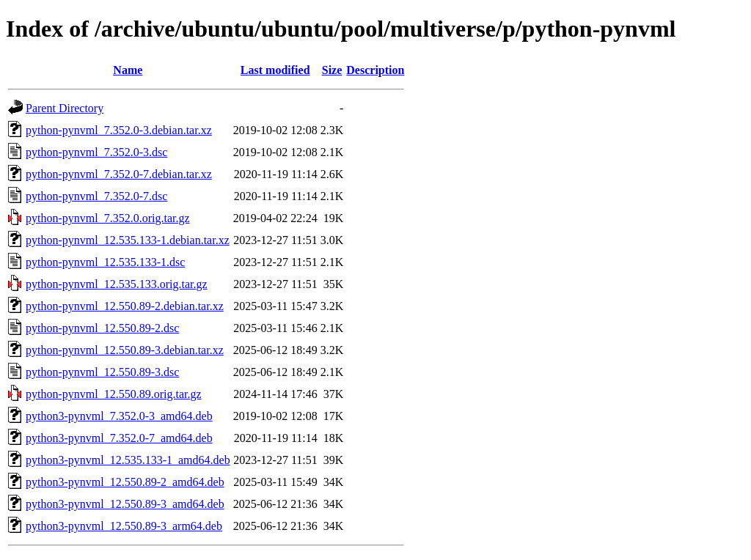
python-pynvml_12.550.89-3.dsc (102, 372)
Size (332, 70)
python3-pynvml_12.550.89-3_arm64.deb (124, 526)
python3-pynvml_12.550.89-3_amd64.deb (125, 504)
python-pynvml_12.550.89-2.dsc (102, 328)
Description (375, 70)
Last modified (275, 70)
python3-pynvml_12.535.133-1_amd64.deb (128, 460)
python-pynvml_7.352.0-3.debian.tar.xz (119, 130)
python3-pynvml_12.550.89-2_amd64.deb (125, 482)
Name (128, 70)
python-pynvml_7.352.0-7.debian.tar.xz (119, 174)
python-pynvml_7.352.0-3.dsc (96, 152)
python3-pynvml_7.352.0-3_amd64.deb (119, 416)
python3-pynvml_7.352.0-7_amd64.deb (119, 438)
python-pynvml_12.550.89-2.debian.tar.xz (125, 306)
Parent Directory (65, 108)
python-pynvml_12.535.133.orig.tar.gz (117, 284)
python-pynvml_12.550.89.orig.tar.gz (114, 394)
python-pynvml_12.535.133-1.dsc (105, 262)
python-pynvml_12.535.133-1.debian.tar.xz (128, 240)
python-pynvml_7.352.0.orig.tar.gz (108, 218)
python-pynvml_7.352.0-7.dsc (96, 196)
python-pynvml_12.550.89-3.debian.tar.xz (125, 350)
